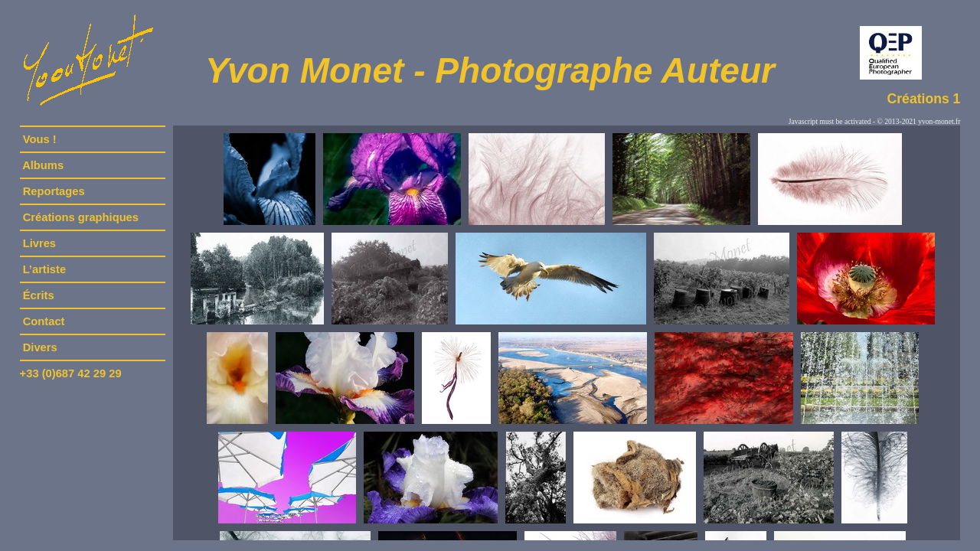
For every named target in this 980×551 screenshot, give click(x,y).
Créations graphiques (81, 217)
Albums (44, 165)
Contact (44, 321)
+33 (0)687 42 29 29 (71, 373)
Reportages (54, 191)
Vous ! (40, 139)
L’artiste (45, 269)
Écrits (39, 295)
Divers (40, 347)
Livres (40, 243)
